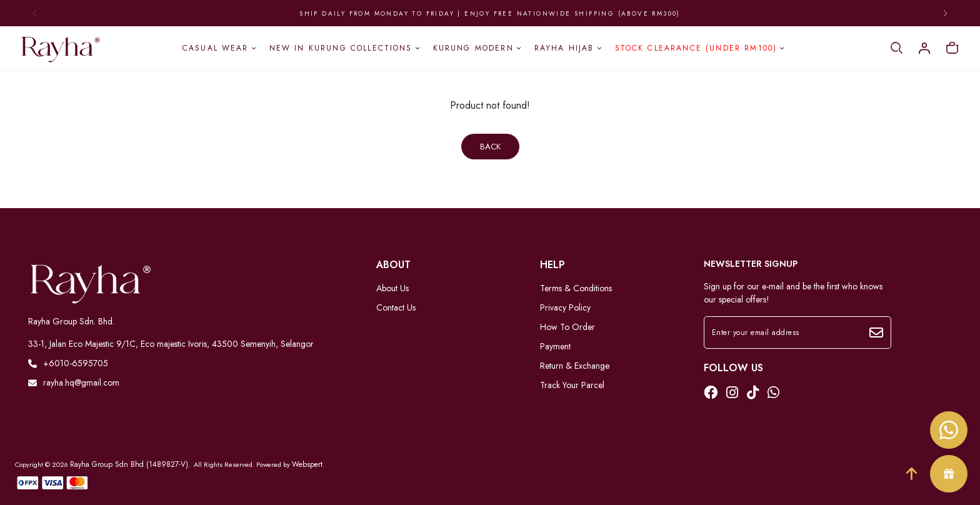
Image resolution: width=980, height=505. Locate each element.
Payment (555, 346)
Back (490, 147)
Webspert (307, 464)
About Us (392, 288)
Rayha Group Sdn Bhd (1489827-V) (129, 464)
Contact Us (396, 307)
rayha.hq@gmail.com (74, 382)
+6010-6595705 (68, 363)
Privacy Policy (565, 307)
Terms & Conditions (576, 288)
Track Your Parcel (572, 385)
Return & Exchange (575, 366)
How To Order (567, 327)
